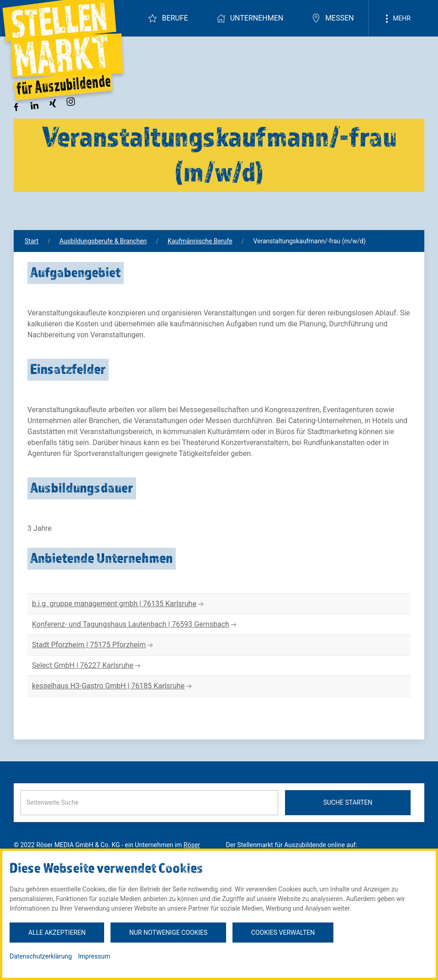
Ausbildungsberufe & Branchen (103, 241)
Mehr (396, 19)
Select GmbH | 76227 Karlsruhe (87, 666)
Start (32, 241)
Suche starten (348, 802)
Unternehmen (250, 18)
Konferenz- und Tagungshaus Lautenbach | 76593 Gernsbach (135, 625)
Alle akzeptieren (57, 933)
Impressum (94, 956)
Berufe (168, 18)
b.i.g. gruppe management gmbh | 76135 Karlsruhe (119, 604)
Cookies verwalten (283, 933)
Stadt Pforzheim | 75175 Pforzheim (93, 645)
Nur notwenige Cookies (168, 933)
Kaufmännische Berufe (200, 241)
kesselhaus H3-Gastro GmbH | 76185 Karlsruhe (113, 686)
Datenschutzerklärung (41, 956)
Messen (333, 18)
